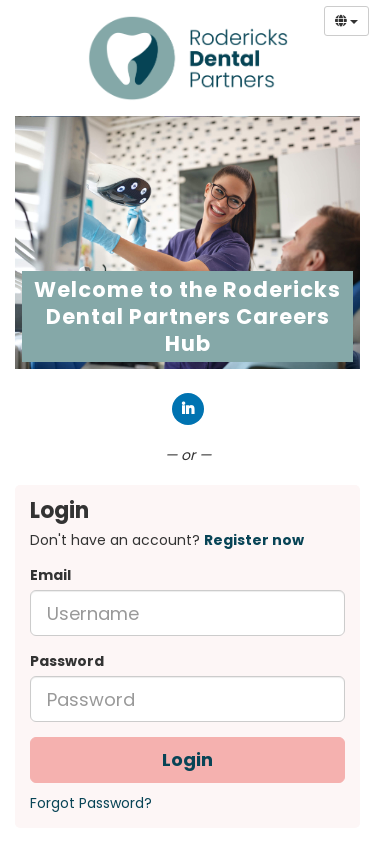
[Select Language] (346, 21)
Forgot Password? (91, 803)
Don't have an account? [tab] (167, 540)
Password (67, 661)
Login (187, 759)
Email (50, 575)
